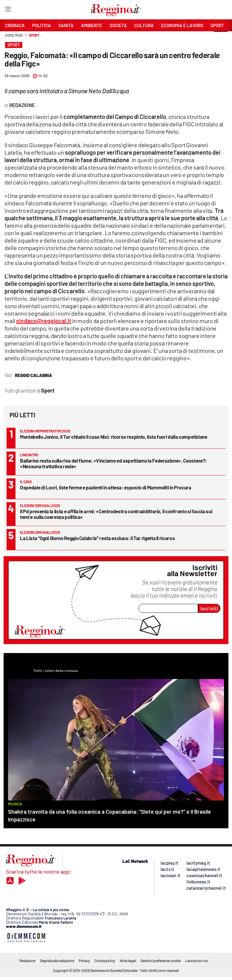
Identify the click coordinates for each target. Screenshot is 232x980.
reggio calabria (34, 375)
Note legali (128, 961)
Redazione (27, 961)
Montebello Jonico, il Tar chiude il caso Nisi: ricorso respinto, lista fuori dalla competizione (114, 437)
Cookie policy (105, 961)
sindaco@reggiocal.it (44, 321)
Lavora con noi (197, 961)
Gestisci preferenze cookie (161, 961)
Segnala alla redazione (57, 961)
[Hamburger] (8, 10)
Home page (14, 35)
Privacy (84, 961)
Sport (34, 35)
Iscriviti (209, 608)
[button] (221, 38)
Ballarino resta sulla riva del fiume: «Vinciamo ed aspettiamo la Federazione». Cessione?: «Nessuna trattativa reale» (113, 463)
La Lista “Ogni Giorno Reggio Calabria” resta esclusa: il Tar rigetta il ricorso (97, 538)
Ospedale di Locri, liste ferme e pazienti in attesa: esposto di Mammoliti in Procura (106, 487)
